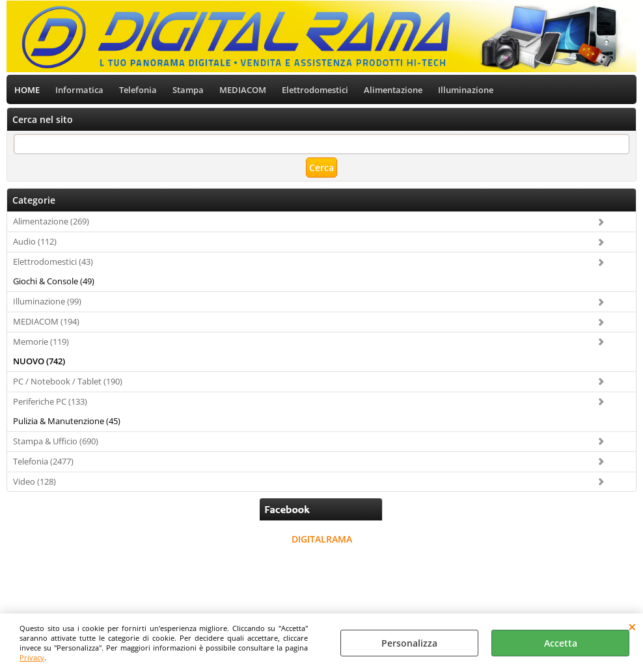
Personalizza (409, 643)
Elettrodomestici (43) (53, 262)
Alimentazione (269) (51, 222)
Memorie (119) (41, 342)
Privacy (32, 657)
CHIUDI (632, 626)
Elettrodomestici (315, 90)
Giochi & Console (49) (54, 281)
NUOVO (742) (39, 361)
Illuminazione (466, 90)
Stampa (188, 90)
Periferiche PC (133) (50, 401)
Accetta (561, 643)
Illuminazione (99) (47, 301)
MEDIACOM (243, 90)
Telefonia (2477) (43, 461)
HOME (27, 90)
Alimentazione (393, 90)
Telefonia (138, 90)
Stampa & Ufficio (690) (56, 441)
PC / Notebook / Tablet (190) (68, 381)
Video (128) (34, 481)
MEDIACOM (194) (46, 321)
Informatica (79, 90)
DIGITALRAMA (322, 540)
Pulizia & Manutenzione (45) (67, 421)
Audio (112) (35, 242)
